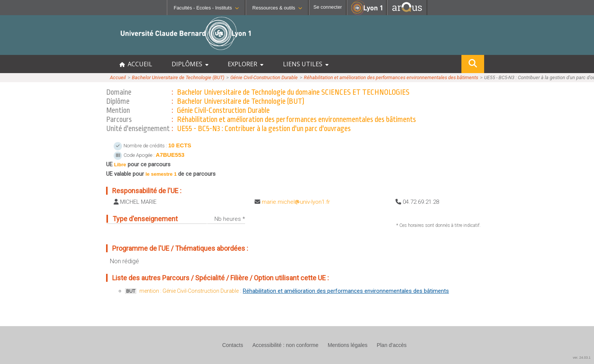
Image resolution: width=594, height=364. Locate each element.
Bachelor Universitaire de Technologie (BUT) (178, 77)
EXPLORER (245, 64)
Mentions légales (348, 345)
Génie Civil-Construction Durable (264, 77)
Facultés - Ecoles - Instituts (206, 8)
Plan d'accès (392, 345)
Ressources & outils (277, 8)
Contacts (232, 345)
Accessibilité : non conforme (285, 345)
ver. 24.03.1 (582, 358)
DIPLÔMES (190, 64)
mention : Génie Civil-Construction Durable (189, 291)
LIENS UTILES (306, 64)
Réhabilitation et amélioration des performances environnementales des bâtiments (391, 77)
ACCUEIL (136, 64)
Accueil (118, 77)
